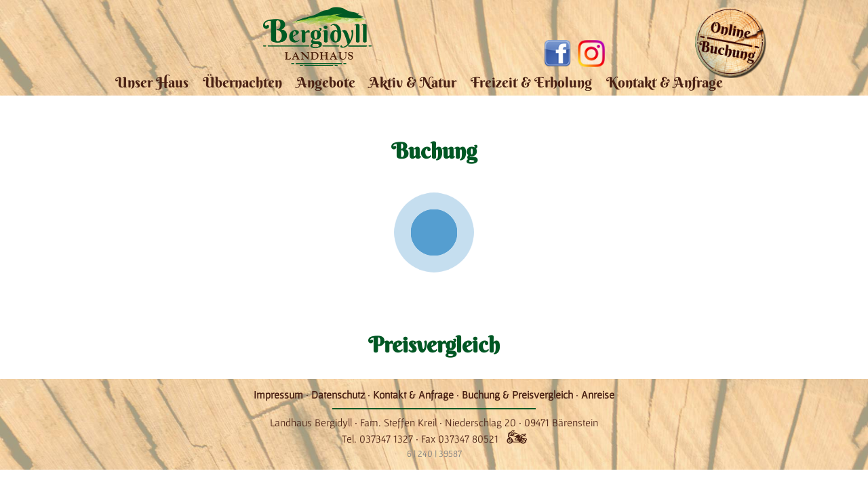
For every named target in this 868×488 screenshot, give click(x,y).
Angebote (326, 82)
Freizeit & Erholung (531, 82)
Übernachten (242, 82)
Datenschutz (338, 394)
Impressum (278, 394)
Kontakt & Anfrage (665, 82)
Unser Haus (152, 82)
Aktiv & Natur (413, 82)
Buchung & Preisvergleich (517, 394)
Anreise (598, 394)
